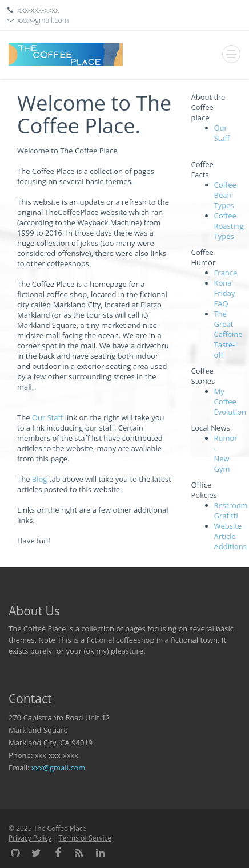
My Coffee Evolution (230, 401)
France (226, 273)
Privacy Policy (30, 838)
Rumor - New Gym (226, 453)
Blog (40, 479)
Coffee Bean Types (225, 195)
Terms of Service (85, 838)
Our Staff (48, 417)
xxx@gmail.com (58, 768)
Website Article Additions (230, 536)
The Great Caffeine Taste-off (228, 334)
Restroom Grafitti (231, 510)
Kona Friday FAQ (225, 293)
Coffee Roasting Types (229, 226)
